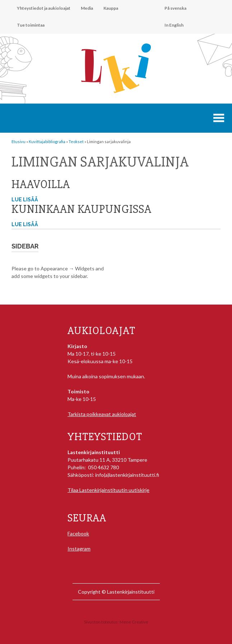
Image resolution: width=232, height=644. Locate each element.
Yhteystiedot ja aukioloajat (44, 8)
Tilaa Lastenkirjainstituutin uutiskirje (108, 490)
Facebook (78, 533)
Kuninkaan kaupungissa (82, 209)
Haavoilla (41, 184)
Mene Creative (134, 622)
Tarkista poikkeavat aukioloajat (102, 414)
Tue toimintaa (31, 25)
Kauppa (111, 8)
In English (174, 25)
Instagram (79, 549)
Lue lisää (25, 200)
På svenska (175, 8)
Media (87, 8)
